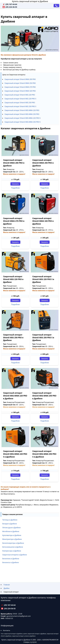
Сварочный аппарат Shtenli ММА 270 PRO (20, 87)
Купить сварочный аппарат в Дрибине (30, 1)
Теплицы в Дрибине (10, 520)
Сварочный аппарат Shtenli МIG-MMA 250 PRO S (23, 122)
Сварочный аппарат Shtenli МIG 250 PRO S (20, 106)
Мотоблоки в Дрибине (11, 531)
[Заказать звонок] (56, 6)
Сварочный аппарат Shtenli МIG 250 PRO (20, 103)
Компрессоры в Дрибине (12, 551)
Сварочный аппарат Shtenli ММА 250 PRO (20, 83)
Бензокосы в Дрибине (11, 562)
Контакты (7, 630)
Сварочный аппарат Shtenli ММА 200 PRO (20, 79)
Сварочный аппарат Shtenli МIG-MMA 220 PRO (22, 110)
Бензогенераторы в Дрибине (13, 543)
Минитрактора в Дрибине (12, 539)
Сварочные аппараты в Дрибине (15, 555)
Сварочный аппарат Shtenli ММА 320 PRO (20, 91)
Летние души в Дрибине (11, 528)
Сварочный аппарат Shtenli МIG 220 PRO (20, 95)
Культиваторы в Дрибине (12, 535)
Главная (7, 585)
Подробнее (15, 188)
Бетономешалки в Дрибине (13, 547)
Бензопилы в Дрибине (11, 559)
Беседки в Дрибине (10, 524)
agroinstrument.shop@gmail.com (18, 616)
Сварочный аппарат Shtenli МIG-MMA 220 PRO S (23, 118)
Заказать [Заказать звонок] (15, 184)
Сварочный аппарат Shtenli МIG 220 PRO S (20, 99)
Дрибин (7, 588)
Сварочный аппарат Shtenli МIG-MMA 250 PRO (22, 114)
